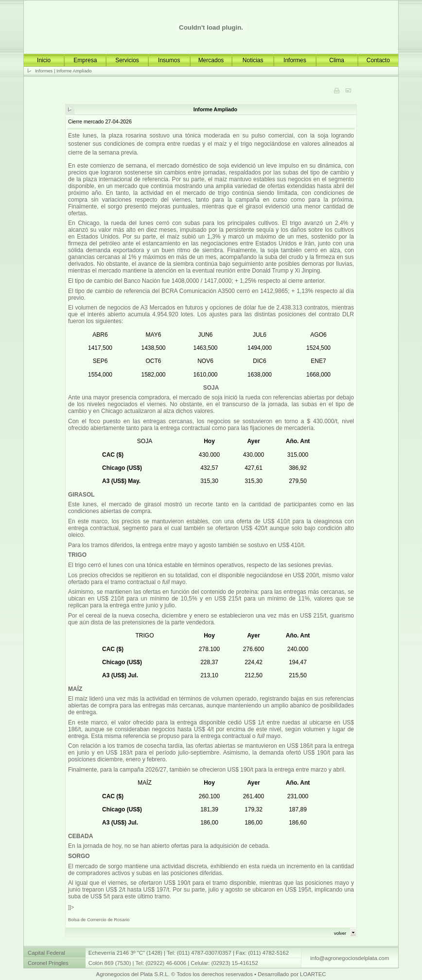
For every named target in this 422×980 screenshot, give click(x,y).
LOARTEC (313, 974)
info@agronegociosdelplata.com (350, 958)
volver (340, 933)
